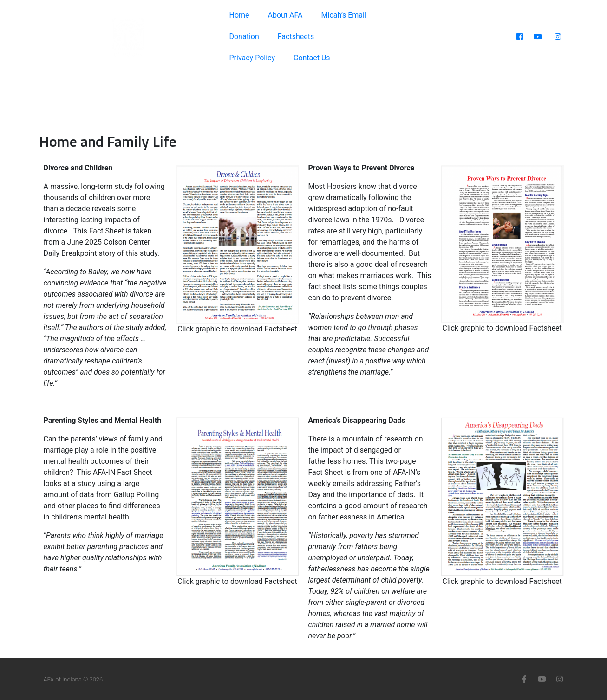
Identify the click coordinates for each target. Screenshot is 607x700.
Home (239, 15)
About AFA (285, 15)
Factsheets (296, 36)
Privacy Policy (252, 58)
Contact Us (312, 58)
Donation (244, 36)
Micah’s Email (344, 15)
